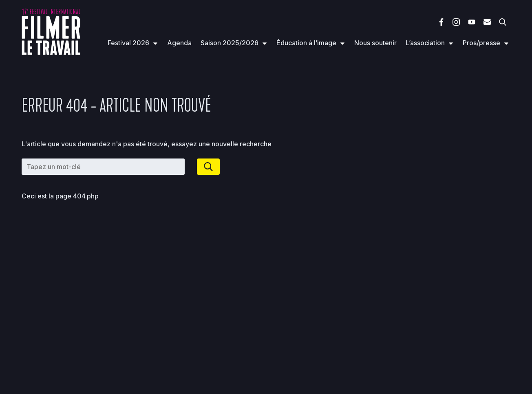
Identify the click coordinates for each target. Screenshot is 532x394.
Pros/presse (481, 43)
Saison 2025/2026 (230, 43)
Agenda (179, 43)
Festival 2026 (128, 43)
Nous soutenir (375, 43)
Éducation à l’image (306, 43)
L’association (425, 43)
